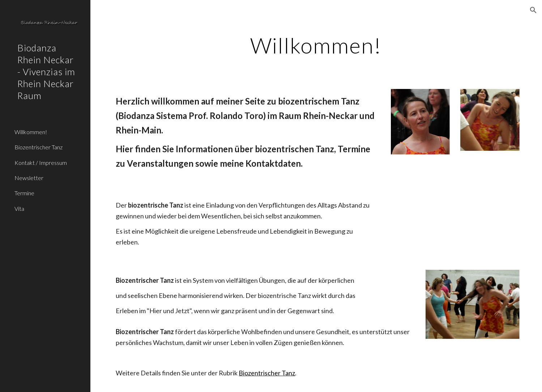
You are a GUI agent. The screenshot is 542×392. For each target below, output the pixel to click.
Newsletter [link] (29, 178)
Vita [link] (19, 208)
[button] (533, 10)
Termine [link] (24, 193)
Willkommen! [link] (31, 132)
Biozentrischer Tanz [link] (39, 147)
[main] (316, 45)
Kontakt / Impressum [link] (41, 163)
